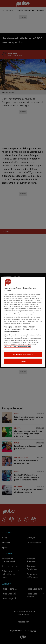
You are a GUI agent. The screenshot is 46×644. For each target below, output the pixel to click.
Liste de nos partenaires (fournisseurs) (17, 347)
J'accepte (23, 361)
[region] (23, 322)
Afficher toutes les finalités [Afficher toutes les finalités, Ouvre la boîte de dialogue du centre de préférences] (23, 355)
